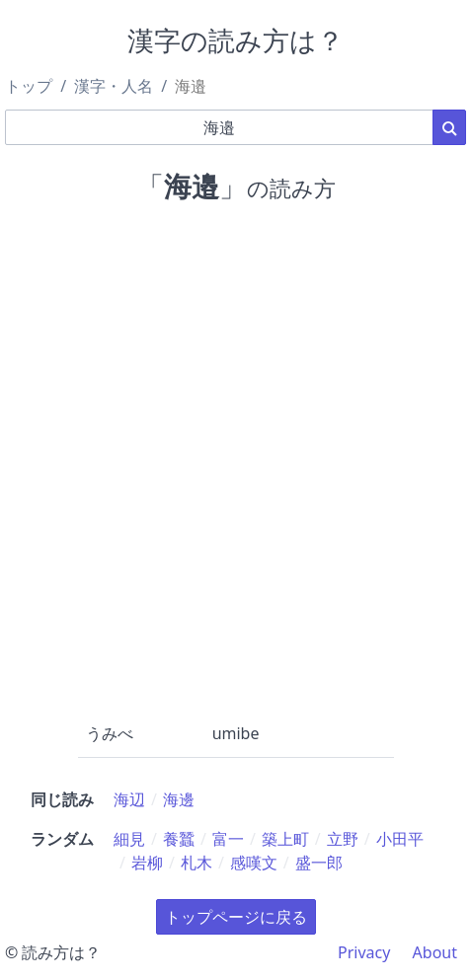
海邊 (179, 799)
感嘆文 (254, 863)
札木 (196, 863)
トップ (29, 86)
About (435, 952)
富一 (228, 839)
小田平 (400, 839)
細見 (129, 839)
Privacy (364, 952)
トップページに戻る (236, 917)
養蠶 (179, 839)
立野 (343, 839)
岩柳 (147, 863)
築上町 (285, 839)
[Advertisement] (235, 458)
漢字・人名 (114, 86)
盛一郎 (319, 863)
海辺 (129, 799)
